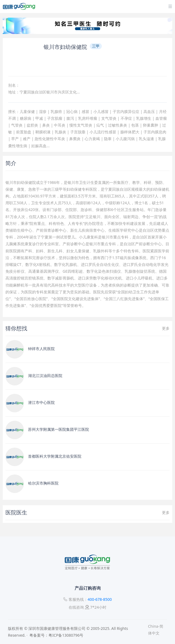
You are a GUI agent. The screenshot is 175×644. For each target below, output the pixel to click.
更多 (166, 328)
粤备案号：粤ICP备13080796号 (56, 635)
